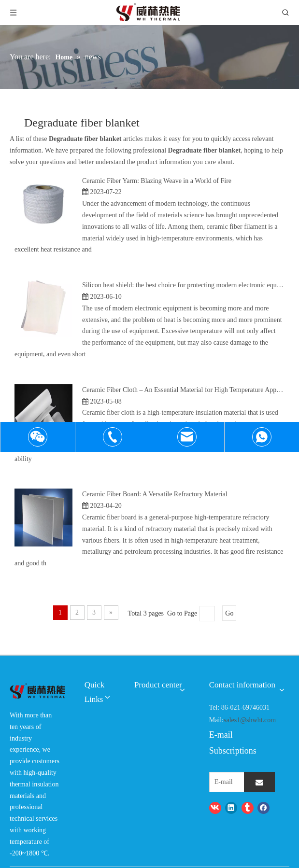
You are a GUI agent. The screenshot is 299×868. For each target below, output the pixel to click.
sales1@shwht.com (250, 720)
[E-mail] (239, 782)
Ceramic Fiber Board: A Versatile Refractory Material (155, 494)
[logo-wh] (37, 691)
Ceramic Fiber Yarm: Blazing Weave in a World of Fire (157, 181)
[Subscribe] (259, 782)
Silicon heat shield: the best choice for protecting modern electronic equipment (189, 285)
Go (229, 613)
